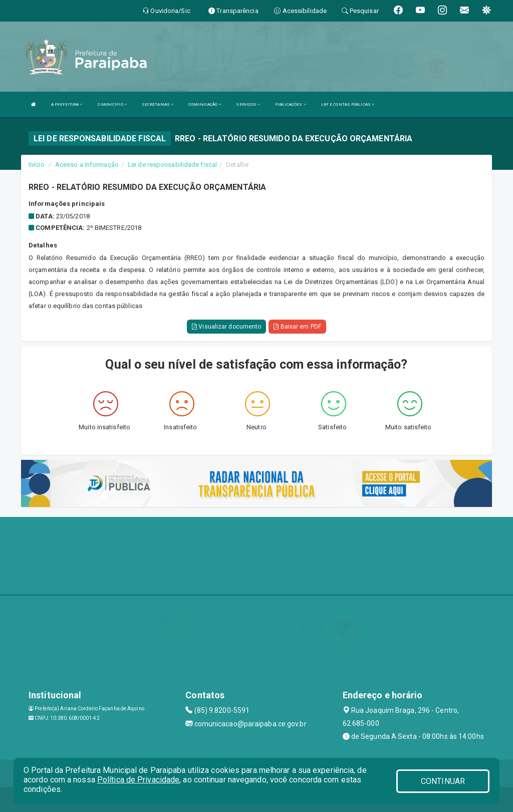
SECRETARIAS (158, 104)
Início (37, 165)
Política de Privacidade (138, 780)
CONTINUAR (443, 781)
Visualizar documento (226, 327)
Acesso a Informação (87, 165)
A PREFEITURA (67, 104)
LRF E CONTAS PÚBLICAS (348, 104)
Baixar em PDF (297, 327)
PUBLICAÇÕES (290, 104)
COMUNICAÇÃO (205, 104)
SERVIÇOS (248, 104)
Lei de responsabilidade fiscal (172, 165)
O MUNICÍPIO (112, 104)
